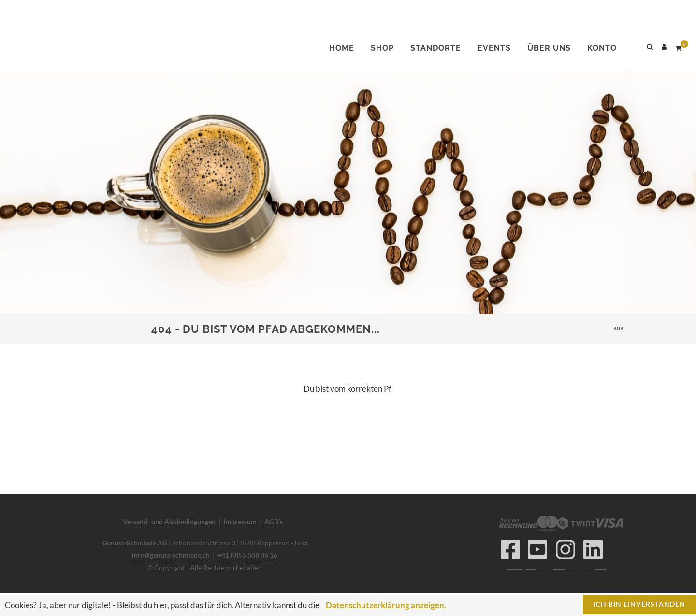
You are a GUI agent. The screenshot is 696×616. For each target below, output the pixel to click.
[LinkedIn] (593, 552)
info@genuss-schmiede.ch (171, 555)
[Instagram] (565, 552)
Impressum (240, 522)
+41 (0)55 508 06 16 (247, 555)
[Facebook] (510, 552)
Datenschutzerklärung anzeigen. (386, 605)
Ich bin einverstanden (639, 604)
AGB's (274, 522)
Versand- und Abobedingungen (169, 522)
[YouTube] (538, 552)
